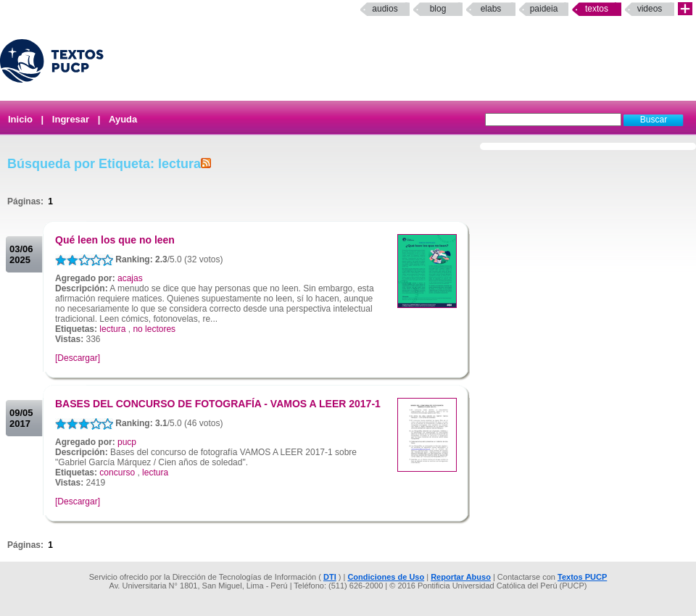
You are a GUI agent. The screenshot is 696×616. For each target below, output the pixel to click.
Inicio (20, 119)
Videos (650, 9)
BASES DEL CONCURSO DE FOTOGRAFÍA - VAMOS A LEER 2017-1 (218, 404)
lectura (112, 329)
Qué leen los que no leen (115, 240)
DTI (330, 577)
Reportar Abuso (461, 577)
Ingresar (71, 119)
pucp (127, 442)
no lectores (154, 329)
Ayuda (123, 119)
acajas (130, 278)
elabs (491, 9)
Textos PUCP (582, 577)
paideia (544, 9)
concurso (117, 473)
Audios (385, 9)
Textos (597, 9)
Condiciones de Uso (386, 577)
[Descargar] (78, 358)
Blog (438, 9)
